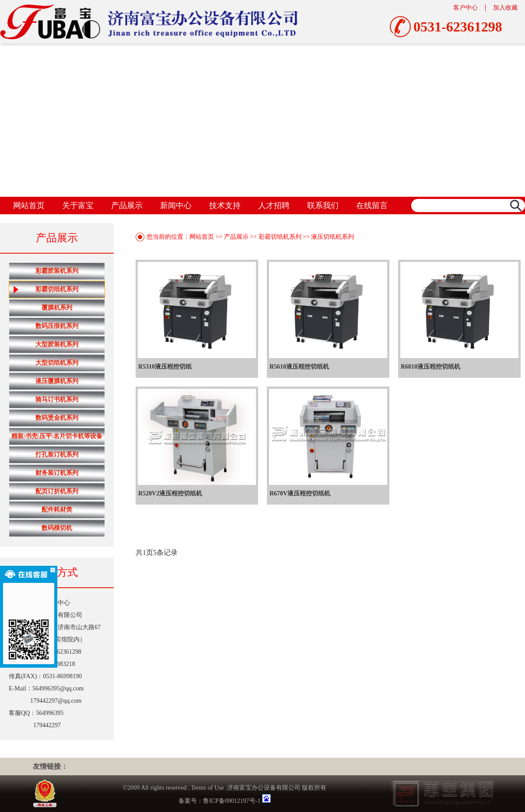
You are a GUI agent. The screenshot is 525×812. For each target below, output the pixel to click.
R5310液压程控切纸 (165, 367)
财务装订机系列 (57, 473)
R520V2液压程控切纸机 (170, 493)
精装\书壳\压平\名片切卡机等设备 (57, 436)
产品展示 (127, 206)
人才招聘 (274, 206)
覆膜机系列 (57, 308)
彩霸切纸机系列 (46, 289)
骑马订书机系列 (57, 399)
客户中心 (465, 8)
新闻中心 (176, 206)
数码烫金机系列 (57, 418)
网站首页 (29, 206)
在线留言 (372, 206)
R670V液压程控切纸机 (300, 493)
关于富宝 (78, 206)
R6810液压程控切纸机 (430, 367)
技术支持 (225, 206)
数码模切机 (57, 528)
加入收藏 (505, 8)
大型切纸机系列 (57, 363)
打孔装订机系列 (57, 455)
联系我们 (323, 206)
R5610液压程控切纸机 (299, 367)
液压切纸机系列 (332, 237)
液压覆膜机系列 (57, 381)
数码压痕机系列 (57, 326)
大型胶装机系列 (57, 344)
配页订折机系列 (57, 491)
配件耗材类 (57, 510)
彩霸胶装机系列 (57, 271)
